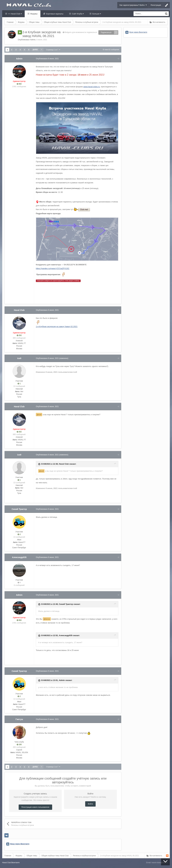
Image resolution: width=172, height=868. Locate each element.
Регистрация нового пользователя (35, 808)
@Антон (47, 619)
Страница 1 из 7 (53, 50)
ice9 (19, 359)
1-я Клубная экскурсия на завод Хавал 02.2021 (57, 327)
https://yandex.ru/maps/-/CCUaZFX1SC (53, 269)
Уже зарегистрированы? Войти (133, 5)
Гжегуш (19, 720)
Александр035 (19, 558)
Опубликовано (48, 59)
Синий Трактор (19, 509)
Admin (33, 40)
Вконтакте (15, 863)
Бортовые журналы (54, 14)
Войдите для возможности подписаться (81, 32)
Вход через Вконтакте (20, 844)
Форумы (34, 14)
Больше (96, 14)
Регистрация (156, 5)
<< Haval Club (15, 14)
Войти (90, 804)
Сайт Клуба (78, 14)
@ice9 (39, 415)
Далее (35, 50)
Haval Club (19, 310)
